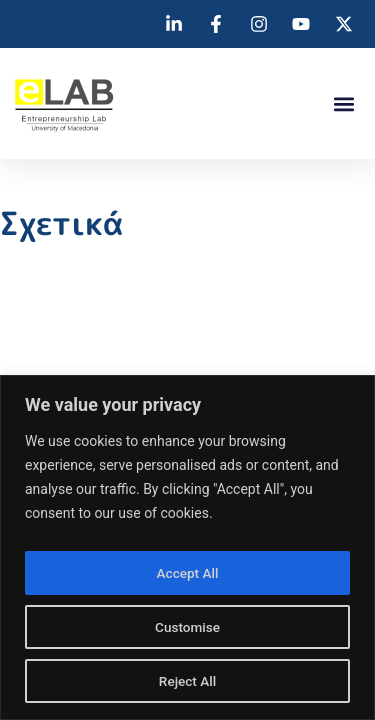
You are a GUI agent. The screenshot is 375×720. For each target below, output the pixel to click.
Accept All (188, 573)
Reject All (187, 681)
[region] (187, 547)
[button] (343, 103)
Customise (187, 627)
